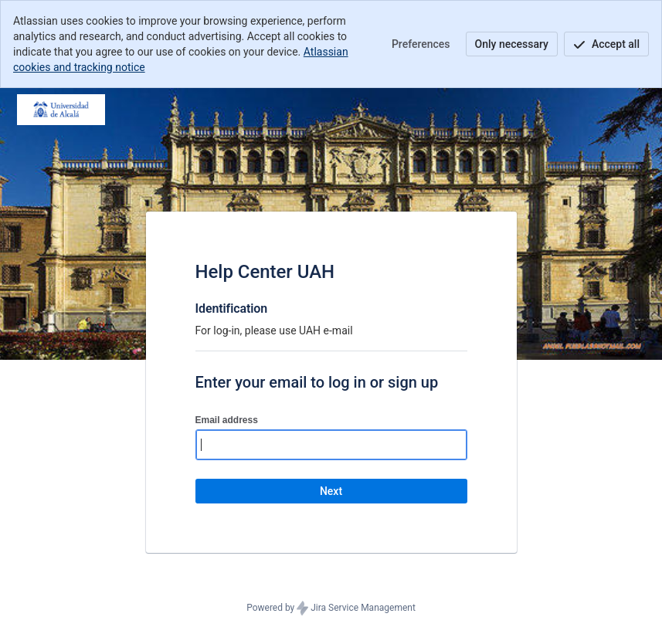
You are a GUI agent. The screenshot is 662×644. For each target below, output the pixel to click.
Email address (227, 420)
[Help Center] (61, 110)
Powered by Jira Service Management (331, 608)
